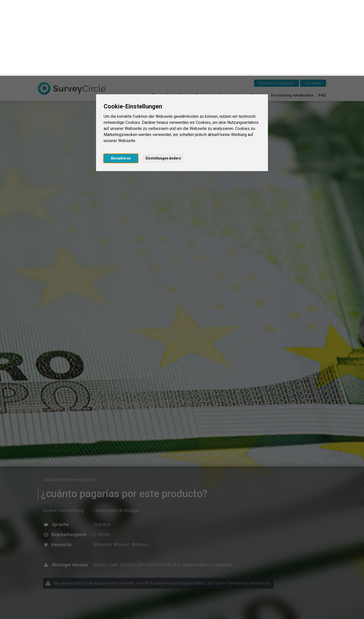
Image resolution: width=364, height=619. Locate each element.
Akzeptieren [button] (121, 82)
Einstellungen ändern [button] (163, 82)
